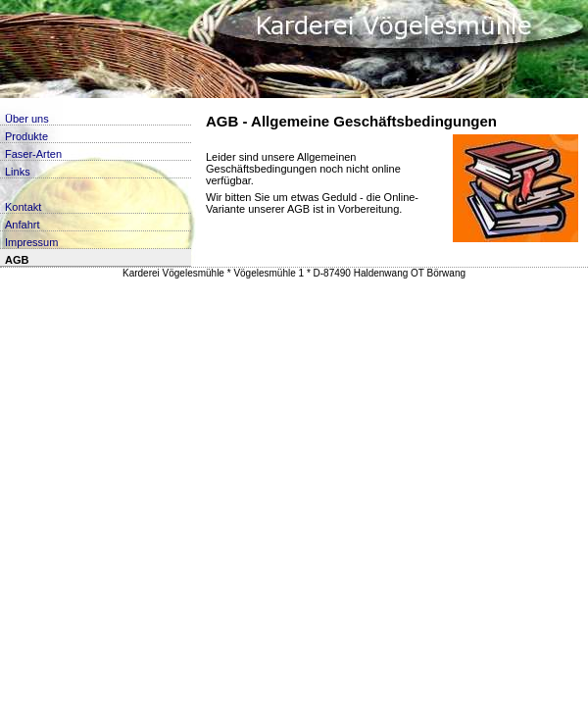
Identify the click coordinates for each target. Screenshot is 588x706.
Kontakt (23, 207)
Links (18, 172)
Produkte (26, 136)
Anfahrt (22, 225)
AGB (17, 260)
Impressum (31, 242)
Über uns (27, 119)
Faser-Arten (33, 154)
